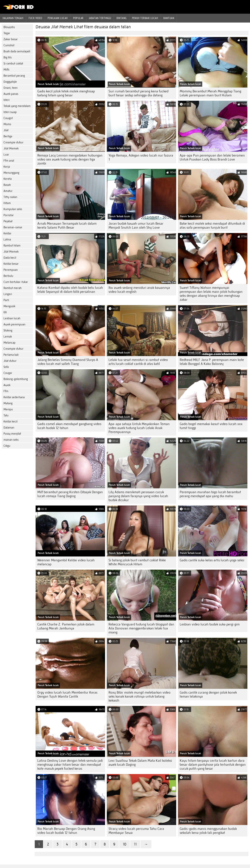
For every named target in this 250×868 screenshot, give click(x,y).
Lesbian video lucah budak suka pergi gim (210, 624)
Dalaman (9, 428)
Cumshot (9, 45)
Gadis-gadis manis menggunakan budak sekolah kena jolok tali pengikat (208, 831)
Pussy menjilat (12, 434)
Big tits (8, 57)
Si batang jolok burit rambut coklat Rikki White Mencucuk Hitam (137, 562)
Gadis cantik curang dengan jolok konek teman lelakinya (208, 694)
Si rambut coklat (13, 64)
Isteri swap (10, 112)
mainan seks (11, 440)
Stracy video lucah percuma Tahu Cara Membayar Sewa (136, 831)
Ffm (6, 391)
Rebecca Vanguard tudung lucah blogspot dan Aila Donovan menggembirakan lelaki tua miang (141, 628)
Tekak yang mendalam (17, 106)
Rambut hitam (12, 246)
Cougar (8, 373)
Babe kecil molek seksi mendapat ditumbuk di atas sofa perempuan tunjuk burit (212, 226)
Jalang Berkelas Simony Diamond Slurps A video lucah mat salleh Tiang (68, 362)
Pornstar (9, 215)
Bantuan (169, 18)
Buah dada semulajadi (17, 51)
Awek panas (11, 94)
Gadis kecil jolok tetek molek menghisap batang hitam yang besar (66, 93)
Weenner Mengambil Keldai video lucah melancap (66, 562)
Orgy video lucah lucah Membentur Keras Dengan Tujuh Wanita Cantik (67, 694)
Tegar (7, 33)
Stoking (8, 331)
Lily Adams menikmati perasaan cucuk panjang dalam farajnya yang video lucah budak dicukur (138, 496)
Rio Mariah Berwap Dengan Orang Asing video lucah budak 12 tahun (66, 831)
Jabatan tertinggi (100, 18)
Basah (7, 185)
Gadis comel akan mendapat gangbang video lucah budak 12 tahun (69, 426)
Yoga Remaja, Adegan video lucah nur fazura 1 (141, 157)
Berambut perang (14, 76)
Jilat (6, 130)
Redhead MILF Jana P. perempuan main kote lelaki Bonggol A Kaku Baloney (212, 362)
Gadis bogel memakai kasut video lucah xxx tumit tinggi (211, 426)
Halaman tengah (13, 18)
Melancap (9, 343)
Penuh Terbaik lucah (145, 18)
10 (125, 844)
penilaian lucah (58, 18)
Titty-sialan (10, 197)
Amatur (8, 191)
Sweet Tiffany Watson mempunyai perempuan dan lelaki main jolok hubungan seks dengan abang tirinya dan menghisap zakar (211, 294)
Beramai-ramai (13, 227)
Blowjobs (9, 27)
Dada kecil (10, 258)
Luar (6, 155)
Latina (7, 239)
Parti (6, 300)
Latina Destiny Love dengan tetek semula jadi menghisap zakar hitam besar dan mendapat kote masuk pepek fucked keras (70, 765)
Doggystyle (10, 82)
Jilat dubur (10, 361)
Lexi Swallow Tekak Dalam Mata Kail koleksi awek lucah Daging (140, 763)
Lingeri (8, 294)
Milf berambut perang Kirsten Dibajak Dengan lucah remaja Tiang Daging (70, 494)
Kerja (7, 167)
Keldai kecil (11, 422)
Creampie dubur (13, 142)
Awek (7, 385)
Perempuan (11, 270)
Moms (7, 124)
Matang (8, 403)
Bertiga (8, 136)
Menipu (8, 409)
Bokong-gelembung (16, 379)
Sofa (6, 367)
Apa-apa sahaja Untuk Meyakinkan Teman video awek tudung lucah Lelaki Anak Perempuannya (139, 428)
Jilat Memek (11, 148)
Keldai (7, 233)
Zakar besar (11, 39)
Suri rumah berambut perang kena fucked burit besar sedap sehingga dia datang (138, 93)
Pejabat (8, 221)
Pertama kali (11, 355)
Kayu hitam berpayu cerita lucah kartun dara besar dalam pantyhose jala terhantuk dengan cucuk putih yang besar (213, 765)
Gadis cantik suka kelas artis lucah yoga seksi (212, 560)
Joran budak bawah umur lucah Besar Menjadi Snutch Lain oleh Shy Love (136, 226)
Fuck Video (35, 18)
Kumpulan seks (13, 209)
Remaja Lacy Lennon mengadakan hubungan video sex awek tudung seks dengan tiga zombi (70, 159)
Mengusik (9, 306)
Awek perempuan (14, 324)
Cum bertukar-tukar (16, 282)
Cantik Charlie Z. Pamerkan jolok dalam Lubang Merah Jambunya (66, 626)
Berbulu (8, 276)
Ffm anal (9, 161)
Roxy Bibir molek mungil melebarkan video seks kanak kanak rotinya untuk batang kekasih (139, 696)
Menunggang (11, 173)
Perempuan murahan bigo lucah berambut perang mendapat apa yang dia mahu (210, 494)
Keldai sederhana (14, 397)
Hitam (7, 203)
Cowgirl (8, 118)
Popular (78, 18)
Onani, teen (11, 88)
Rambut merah (12, 288)
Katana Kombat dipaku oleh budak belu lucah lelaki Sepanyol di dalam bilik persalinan (70, 290)
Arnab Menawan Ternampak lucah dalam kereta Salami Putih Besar (67, 226)
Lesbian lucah (12, 318)
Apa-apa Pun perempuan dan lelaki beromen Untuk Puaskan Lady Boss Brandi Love (212, 157)
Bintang (121, 18)
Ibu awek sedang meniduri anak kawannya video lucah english (139, 290)
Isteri (7, 100)
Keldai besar (11, 264)
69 (5, 312)
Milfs (6, 70)
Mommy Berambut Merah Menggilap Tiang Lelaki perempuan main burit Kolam (210, 93)
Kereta (8, 179)
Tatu (6, 415)
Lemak (8, 337)
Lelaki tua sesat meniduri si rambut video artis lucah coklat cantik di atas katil (138, 362)
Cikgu (7, 446)
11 (135, 844)
